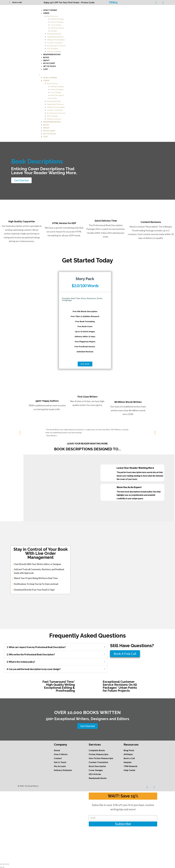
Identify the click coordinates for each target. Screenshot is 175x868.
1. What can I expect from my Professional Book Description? (36, 647)
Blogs (46, 125)
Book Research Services (56, 46)
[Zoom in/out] (8, 864)
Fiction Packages (57, 22)
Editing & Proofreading (56, 40)
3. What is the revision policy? (21, 662)
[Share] (3, 864)
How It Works (50, 10)
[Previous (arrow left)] (1, 867)
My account (49, 131)
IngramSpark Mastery (55, 37)
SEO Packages (53, 48)
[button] (103, 75)
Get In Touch (49, 66)
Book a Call (17, 2)
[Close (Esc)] (1, 864)
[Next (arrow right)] (3, 867)
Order (46, 13)
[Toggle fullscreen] (6, 864)
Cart (46, 69)
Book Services (52, 16)
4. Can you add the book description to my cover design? (34, 669)
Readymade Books (54, 34)
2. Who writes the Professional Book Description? (31, 654)
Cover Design (56, 25)
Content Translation (55, 43)
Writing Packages (58, 19)
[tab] (56, 647)
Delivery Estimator (54, 119)
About (46, 128)
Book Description (57, 28)
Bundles (54, 31)
